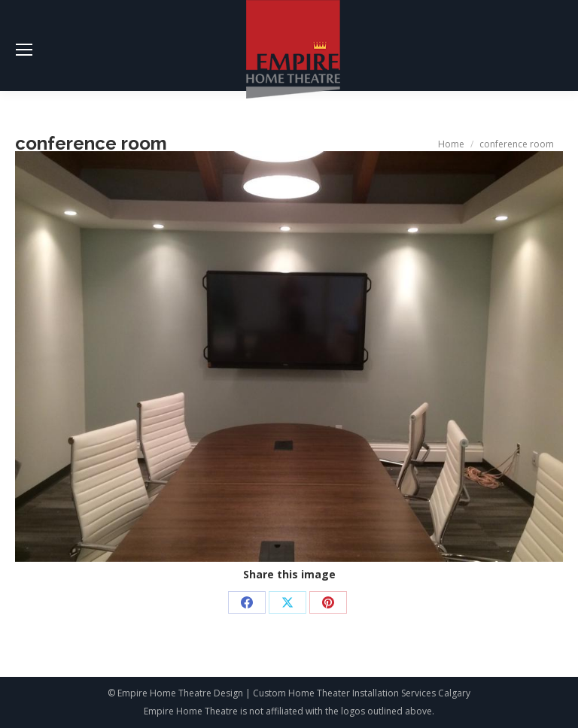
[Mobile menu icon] (24, 50)
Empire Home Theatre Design (180, 693)
